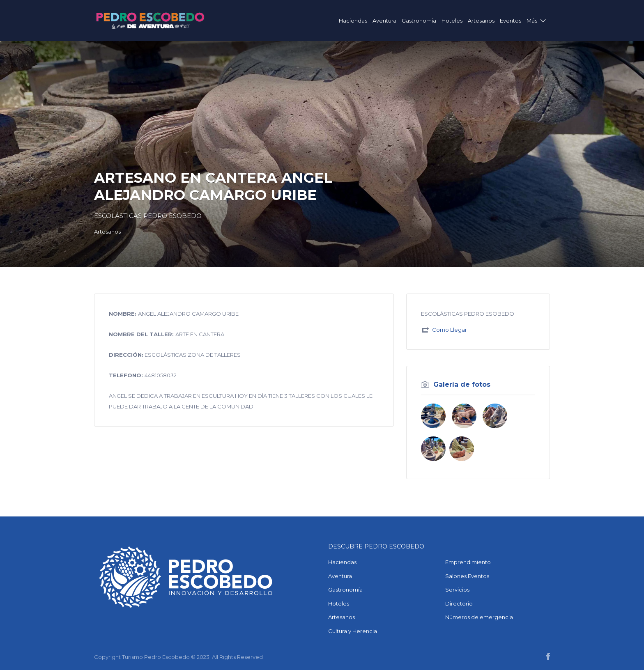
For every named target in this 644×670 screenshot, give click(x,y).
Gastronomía (419, 21)
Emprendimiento (468, 562)
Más (532, 21)
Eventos (511, 21)
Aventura (384, 21)
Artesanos (481, 21)
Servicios (457, 590)
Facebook (548, 656)
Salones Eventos (467, 576)
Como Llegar (450, 330)
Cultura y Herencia (353, 631)
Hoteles (452, 21)
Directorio (459, 603)
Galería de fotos (462, 384)
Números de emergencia (479, 617)
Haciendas (353, 21)
